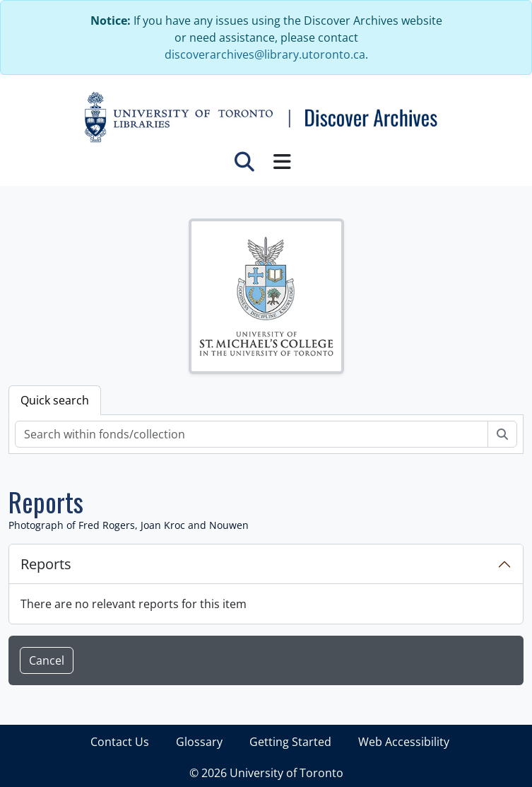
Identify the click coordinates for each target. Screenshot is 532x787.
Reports (46, 564)
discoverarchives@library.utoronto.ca (265, 54)
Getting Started (290, 742)
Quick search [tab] (55, 400)
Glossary (199, 742)
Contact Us (120, 742)
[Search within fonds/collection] (252, 434)
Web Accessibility (404, 742)
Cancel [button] (47, 660)
